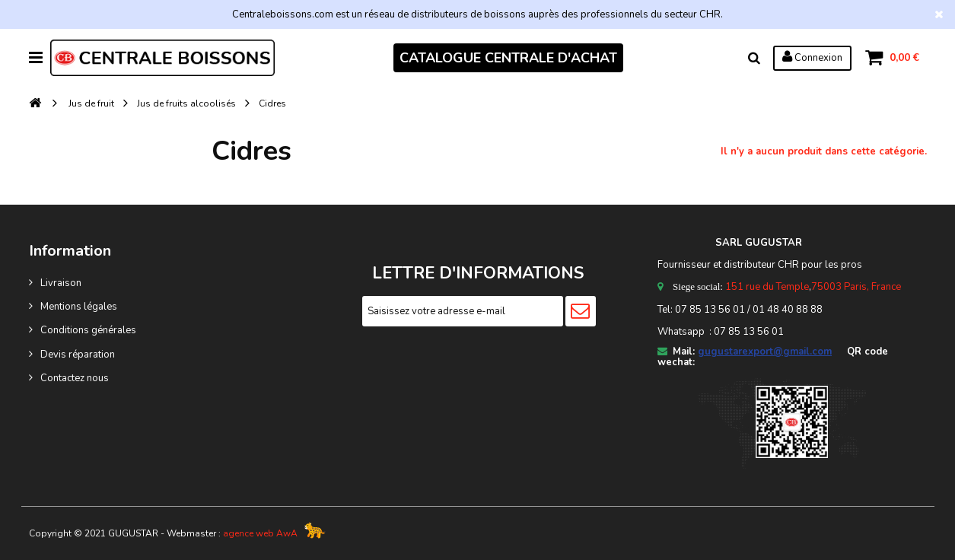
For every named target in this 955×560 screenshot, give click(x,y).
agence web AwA (260, 533)
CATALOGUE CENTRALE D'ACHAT (508, 58)
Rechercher (754, 58)
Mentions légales (79, 307)
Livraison (61, 283)
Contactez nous (75, 378)
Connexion (812, 57)
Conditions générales (88, 330)
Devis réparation (78, 355)
